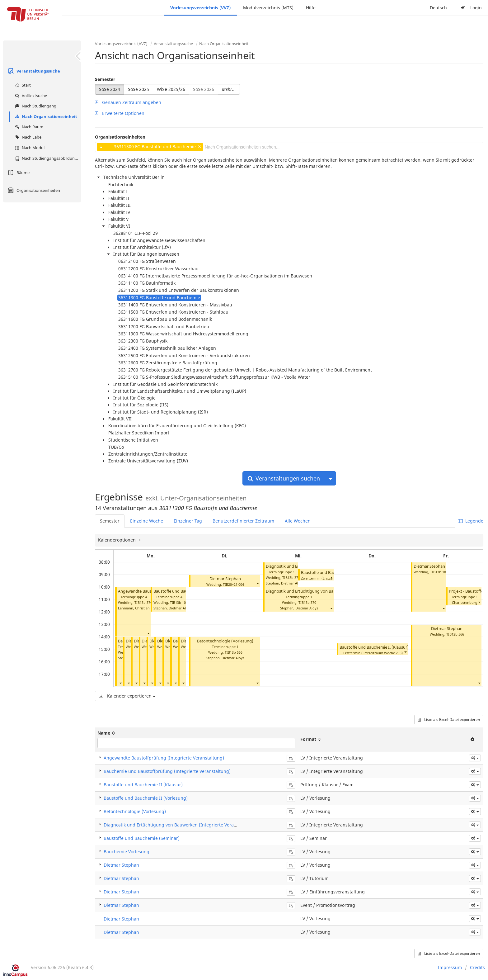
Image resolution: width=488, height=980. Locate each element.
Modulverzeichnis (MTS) (268, 8)
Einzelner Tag (188, 521)
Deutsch (438, 8)
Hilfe (311, 8)
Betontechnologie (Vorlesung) (225, 641)
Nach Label (28, 137)
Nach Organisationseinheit (45, 116)
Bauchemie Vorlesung (127, 852)
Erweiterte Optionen (120, 113)
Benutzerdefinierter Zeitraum (243, 521)
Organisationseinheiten (33, 190)
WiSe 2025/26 (171, 89)
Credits (477, 967)
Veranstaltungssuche (33, 71)
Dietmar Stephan (225, 579)
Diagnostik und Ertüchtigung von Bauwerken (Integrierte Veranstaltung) (333, 591)
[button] (148, 633)
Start (22, 85)
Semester (105, 79)
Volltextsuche (30, 96)
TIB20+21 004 (233, 584)
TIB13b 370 (143, 602)
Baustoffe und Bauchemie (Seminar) (142, 838)
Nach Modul (29, 148)
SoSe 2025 (138, 89)
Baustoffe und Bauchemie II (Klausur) (374, 647)
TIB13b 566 (234, 652)
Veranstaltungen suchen (284, 478)
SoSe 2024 (110, 89)
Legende (471, 521)
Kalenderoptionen (117, 540)
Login (471, 8)
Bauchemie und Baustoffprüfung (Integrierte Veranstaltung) (167, 771)
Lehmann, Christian (134, 608)
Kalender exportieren (127, 696)
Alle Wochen (298, 521)
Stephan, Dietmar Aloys (172, 608)
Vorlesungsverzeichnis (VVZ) (200, 8)
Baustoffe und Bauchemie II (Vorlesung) (146, 798)
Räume (18, 173)
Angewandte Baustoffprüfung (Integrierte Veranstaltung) (164, 758)
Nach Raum (28, 127)
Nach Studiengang (35, 106)
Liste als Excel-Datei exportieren (449, 720)
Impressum (450, 967)
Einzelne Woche (147, 521)
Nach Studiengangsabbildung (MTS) (47, 158)
